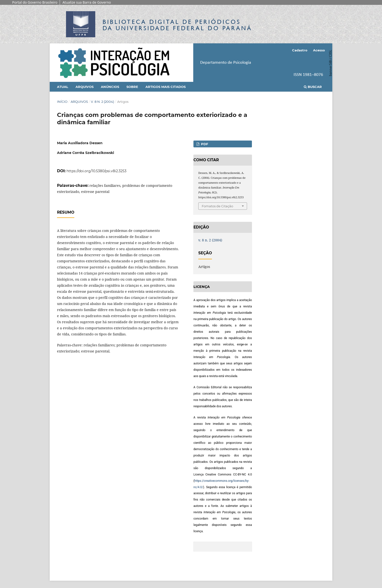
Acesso (319, 50)
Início (62, 102)
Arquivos (85, 87)
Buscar (313, 87)
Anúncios (110, 87)
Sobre (132, 87)
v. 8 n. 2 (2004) (102, 102)
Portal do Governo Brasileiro (35, 2)
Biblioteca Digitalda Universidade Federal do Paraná (177, 25)
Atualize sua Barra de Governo (87, 2)
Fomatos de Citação (217, 206)
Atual (63, 87)
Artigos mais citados (166, 87)
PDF (204, 144)
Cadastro (300, 50)
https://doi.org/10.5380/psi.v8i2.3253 (96, 171)
